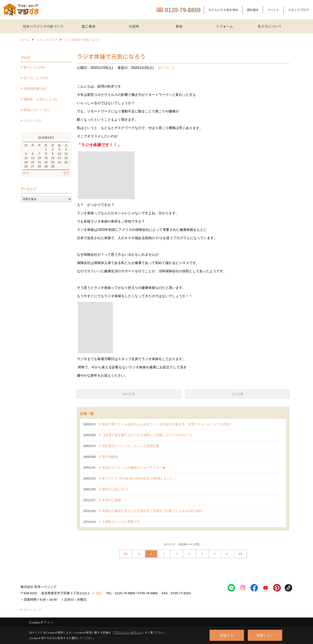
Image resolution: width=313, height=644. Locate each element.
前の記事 (129, 394)
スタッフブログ (298, 10)
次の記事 (237, 394)
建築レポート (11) (36, 110)
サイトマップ (33, 610)
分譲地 (134, 26)
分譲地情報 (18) (35, 89)
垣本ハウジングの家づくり (43, 26)
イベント (273, 10)
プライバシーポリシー (128, 632)
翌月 (66, 173)
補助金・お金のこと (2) (40, 99)
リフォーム (224, 26)
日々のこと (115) (36, 78)
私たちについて (270, 26)
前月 (26, 173)
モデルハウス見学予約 (223, 10)
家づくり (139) (34, 67)
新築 (179, 26)
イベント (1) (32, 120)
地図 (99, 593)
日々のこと (167, 68)
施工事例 (88, 26)
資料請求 (253, 10)
